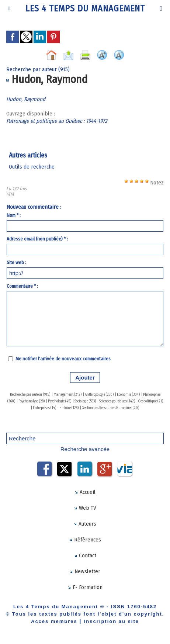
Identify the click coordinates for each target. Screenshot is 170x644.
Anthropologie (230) (99, 395)
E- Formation (85, 587)
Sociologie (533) (85, 401)
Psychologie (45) (60, 401)
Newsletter (85, 571)
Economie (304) (128, 395)
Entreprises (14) (44, 408)
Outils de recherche (32, 167)
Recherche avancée (85, 449)
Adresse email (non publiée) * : (37, 239)
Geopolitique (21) (151, 401)
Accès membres (54, 621)
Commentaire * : (22, 286)
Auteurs (85, 524)
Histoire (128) (69, 408)
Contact (85, 555)
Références (85, 540)
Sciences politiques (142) (117, 401)
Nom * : (14, 215)
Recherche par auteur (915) (30, 395)
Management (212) (67, 395)
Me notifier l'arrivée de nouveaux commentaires (63, 359)
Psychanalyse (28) (32, 401)
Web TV (85, 508)
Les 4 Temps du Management (85, 8)
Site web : (16, 262)
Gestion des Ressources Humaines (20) (110, 408)
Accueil (85, 492)
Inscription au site (112, 621)
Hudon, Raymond (26, 99)
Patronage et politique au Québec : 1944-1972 (57, 121)
